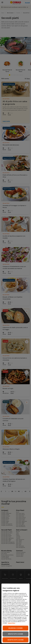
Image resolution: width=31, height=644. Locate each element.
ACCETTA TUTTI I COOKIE (16, 640)
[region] (15, 613)
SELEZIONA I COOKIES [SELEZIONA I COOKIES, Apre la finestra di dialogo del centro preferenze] (15, 628)
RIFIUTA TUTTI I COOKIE (16, 634)
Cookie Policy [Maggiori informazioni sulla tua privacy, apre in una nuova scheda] (11, 623)
